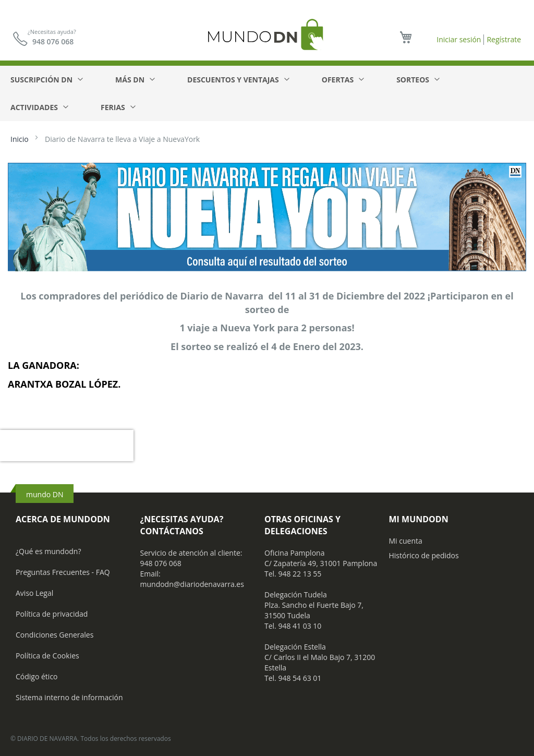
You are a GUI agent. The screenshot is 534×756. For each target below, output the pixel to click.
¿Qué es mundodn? (48, 551)
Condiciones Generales (54, 635)
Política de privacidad (52, 614)
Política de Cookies (47, 656)
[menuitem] (46, 80)
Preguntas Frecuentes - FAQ (63, 572)
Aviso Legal (34, 593)
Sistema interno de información (69, 697)
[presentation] (67, 446)
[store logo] (267, 34)
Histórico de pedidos (424, 555)
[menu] (267, 93)
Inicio (20, 139)
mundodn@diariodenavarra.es (192, 584)
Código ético (37, 676)
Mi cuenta (406, 541)
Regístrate (504, 39)
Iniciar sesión (459, 39)
